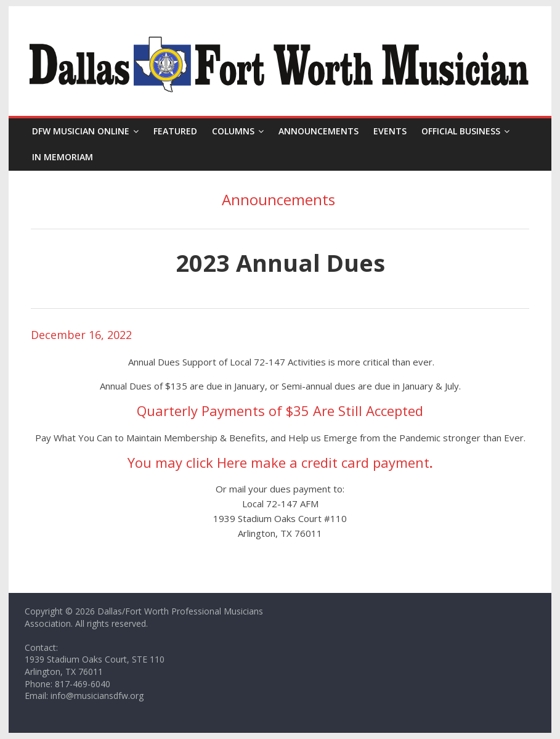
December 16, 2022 (81, 335)
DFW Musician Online (81, 131)
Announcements (319, 131)
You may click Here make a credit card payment (278, 462)
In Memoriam (63, 157)
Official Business (461, 131)
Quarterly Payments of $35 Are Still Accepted (280, 410)
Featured (175, 131)
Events (390, 131)
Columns (233, 131)
